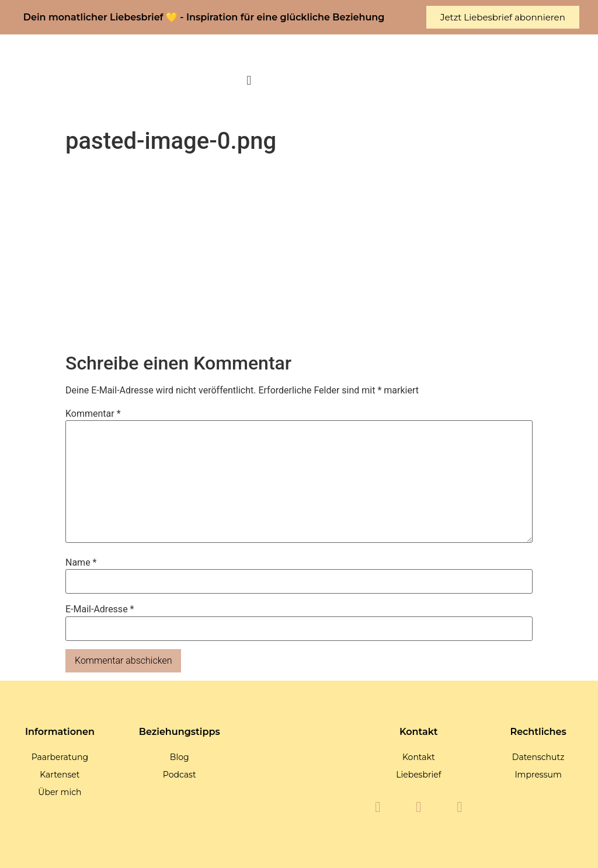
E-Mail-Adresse (100, 609)
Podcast (180, 775)
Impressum (538, 775)
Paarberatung (60, 757)
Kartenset (60, 775)
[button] (249, 81)
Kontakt (419, 757)
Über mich (60, 792)
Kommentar (93, 414)
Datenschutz (538, 757)
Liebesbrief (418, 775)
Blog (180, 757)
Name (81, 563)
